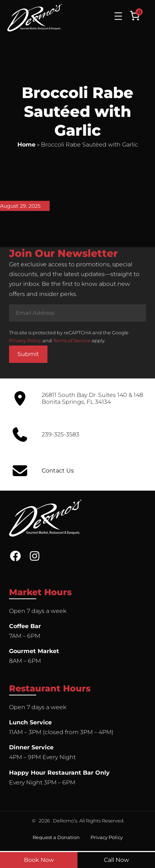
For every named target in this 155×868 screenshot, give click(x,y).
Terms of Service (72, 340)
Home (26, 145)
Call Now (116, 860)
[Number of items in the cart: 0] (135, 16)
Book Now (39, 860)
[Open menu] (118, 16)
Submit (28, 354)
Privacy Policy (25, 340)
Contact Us (58, 471)
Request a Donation (56, 837)
